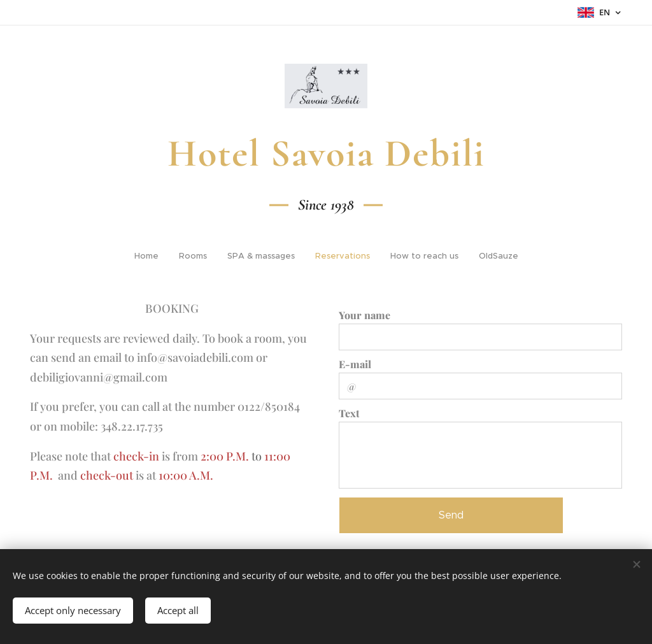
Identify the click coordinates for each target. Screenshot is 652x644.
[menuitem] (150, 256)
